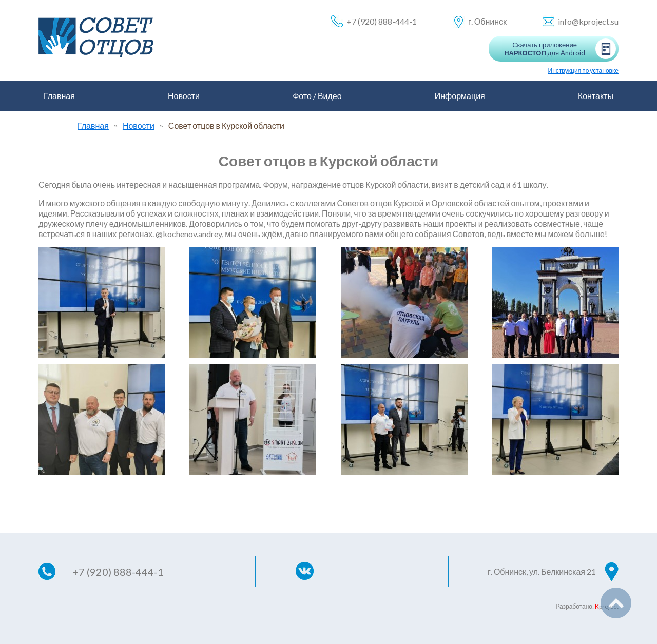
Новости (184, 96)
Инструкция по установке (583, 71)
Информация (460, 96)
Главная (59, 96)
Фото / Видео (317, 96)
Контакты (596, 96)
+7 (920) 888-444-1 (382, 21)
